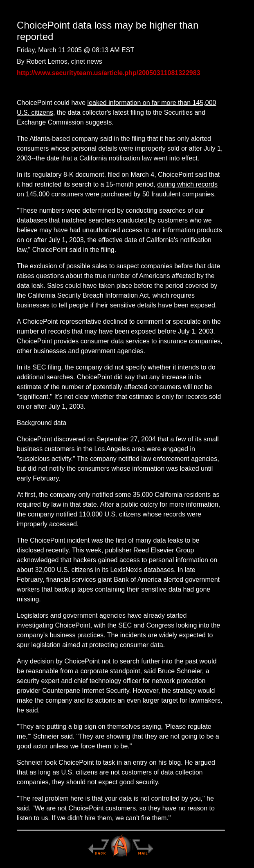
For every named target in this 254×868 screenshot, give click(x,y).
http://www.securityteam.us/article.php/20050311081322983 (109, 73)
